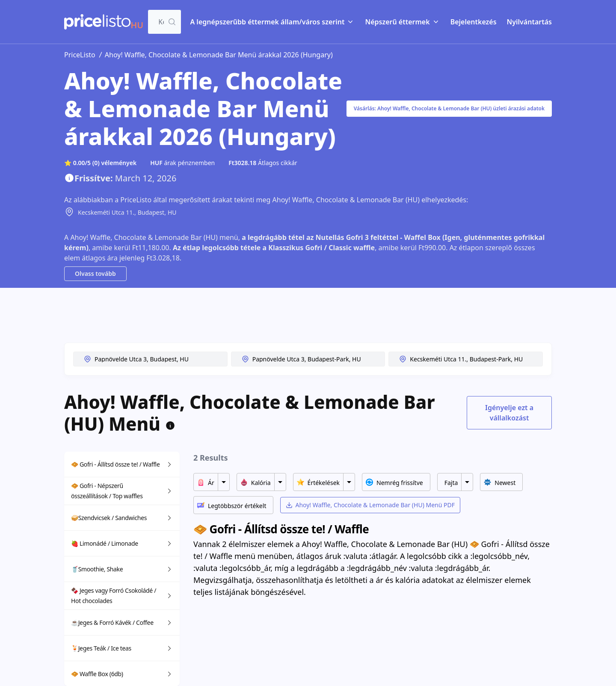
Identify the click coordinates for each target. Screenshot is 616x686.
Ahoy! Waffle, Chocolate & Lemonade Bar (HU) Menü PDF (370, 505)
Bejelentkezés (474, 22)
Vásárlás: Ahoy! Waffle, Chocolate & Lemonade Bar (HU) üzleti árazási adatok (449, 108)
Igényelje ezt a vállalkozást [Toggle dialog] (509, 413)
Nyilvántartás (529, 22)
